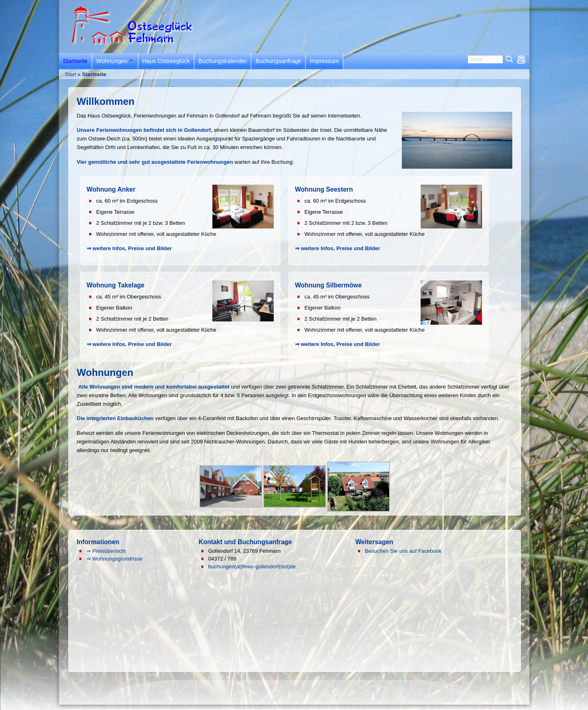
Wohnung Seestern (324, 189)
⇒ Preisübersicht (106, 551)
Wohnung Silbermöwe (328, 285)
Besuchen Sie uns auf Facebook (403, 551)
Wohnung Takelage (116, 285)
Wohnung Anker (111, 189)
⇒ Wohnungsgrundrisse (114, 559)
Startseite (94, 74)
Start (71, 74)
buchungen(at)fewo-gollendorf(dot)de (252, 566)
